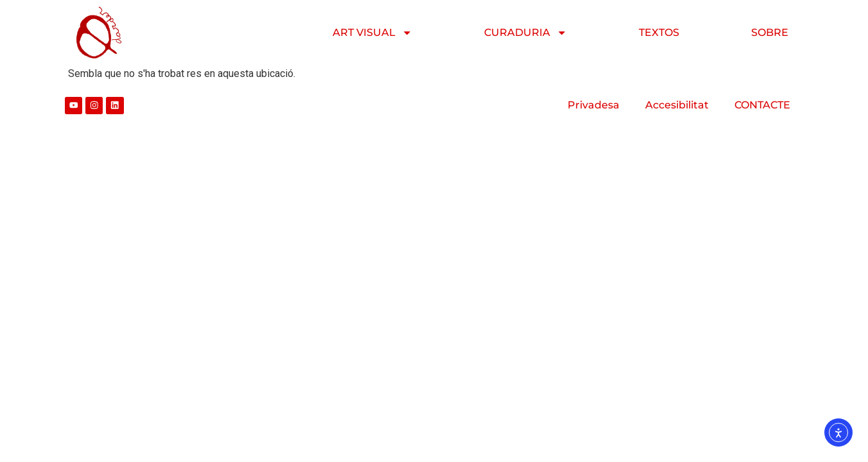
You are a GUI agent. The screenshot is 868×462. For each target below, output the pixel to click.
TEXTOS (659, 32)
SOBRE (770, 32)
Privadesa (594, 105)
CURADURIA (525, 33)
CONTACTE (762, 105)
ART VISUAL (372, 33)
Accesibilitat (677, 105)
